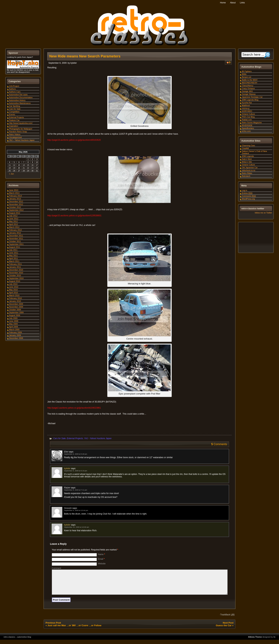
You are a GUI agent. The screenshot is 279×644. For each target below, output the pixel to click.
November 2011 (16, 238)
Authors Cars (15, 92)
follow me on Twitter (263, 213)
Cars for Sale (59, 438)
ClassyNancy (248, 86)
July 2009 (13, 318)
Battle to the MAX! (250, 80)
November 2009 (16, 307)
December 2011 (16, 236)
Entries (247, 193)
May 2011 (13, 256)
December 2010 (16, 270)
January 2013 (15, 199)
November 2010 (16, 273)
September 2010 (16, 278)
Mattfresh (246, 105)
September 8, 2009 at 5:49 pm (76, 454)
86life (244, 74)
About (233, 3)
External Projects (75, 438)
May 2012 (13, 221)
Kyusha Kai (247, 103)
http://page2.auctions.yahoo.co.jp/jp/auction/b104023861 (74, 408)
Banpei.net (247, 77)
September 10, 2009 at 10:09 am (77, 527)
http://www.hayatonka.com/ (21, 123)
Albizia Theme (255, 641)
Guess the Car (224, 630)
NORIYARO (247, 111)
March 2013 (14, 193)
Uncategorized (15, 137)
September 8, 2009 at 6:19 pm (76, 471)
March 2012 (14, 227)
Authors (12, 89)
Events (12, 115)
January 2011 (15, 267)
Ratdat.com (247, 120)
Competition (14, 112)
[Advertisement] (256, 238)
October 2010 (15, 275)
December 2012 (16, 202)
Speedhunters (248, 128)
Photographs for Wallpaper (21, 129)
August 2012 (15, 213)
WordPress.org (248, 199)
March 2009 (14, 330)
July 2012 (13, 216)
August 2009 (15, 315)
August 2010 (15, 281)
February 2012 (15, 230)
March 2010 (14, 295)
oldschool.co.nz (249, 170)
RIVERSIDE (247, 125)
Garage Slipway (249, 94)
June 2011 (14, 253)
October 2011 (15, 241)
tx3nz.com (246, 131)
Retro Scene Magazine (252, 123)
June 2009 (14, 321)
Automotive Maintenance (20, 103)
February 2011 (15, 264)
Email (101, 559)
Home (223, 3)
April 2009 (14, 327)
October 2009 (15, 310)
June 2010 (14, 287)
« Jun (11, 174)
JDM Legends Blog (250, 100)
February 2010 (15, 298)
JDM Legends (248, 156)
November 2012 (16, 204)
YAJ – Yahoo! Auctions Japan (22, 140)
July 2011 (13, 250)
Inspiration (14, 126)
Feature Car (14, 120)
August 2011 (15, 247)
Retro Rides (247, 173)
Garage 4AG (247, 91)
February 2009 (15, 332)
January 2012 (15, 233)
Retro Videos (15, 134)
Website (102, 564)
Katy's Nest (247, 159)
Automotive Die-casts (18, 95)
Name (101, 554)
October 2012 (15, 207)
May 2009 (13, 324)
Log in (244, 190)
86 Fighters (247, 71)
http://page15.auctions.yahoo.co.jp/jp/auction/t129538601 (74, 216)
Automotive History (17, 100)
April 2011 (14, 258)
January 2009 (15, 335)
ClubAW (245, 148)
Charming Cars (248, 145)
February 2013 (15, 196)
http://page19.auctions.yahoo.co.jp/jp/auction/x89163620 (74, 140)
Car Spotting (15, 106)
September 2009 (16, 312)
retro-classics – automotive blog (17, 641)
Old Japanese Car (250, 168)
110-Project (14, 86)
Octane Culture (248, 114)
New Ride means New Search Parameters (85, 56)
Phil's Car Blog (248, 117)
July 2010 (13, 284)
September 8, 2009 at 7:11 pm (76, 490)
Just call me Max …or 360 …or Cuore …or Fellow (74, 630)
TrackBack (227, 619)
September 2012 (16, 210)
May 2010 (13, 290)
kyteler (74, 63)
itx (274, 641)
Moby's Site (247, 162)
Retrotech (246, 176)
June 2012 (14, 219)
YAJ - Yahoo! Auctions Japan (98, 438)
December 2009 (16, 304)
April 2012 (14, 224)
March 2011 (14, 261)
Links (242, 3)
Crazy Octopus (248, 88)
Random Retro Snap (18, 132)
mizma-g (246, 108)
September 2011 (16, 244)
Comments (249, 196)
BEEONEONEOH (249, 83)
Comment (56, 568)
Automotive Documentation (21, 97)
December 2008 (16, 338)
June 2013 (14, 190)
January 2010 (15, 301)
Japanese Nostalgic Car (252, 97)
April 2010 (14, 293)
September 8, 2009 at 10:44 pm (76, 510)
